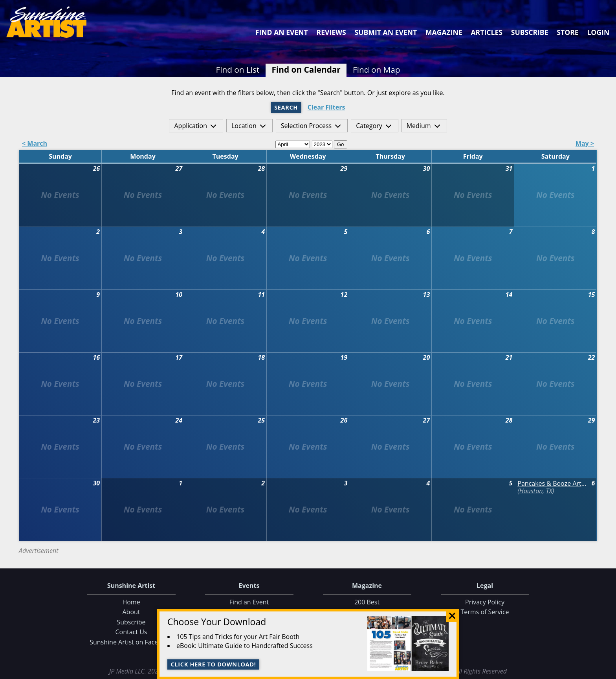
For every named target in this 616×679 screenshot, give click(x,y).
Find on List (237, 70)
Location (244, 126)
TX (549, 491)
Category (369, 126)
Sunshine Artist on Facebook (131, 642)
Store (567, 32)
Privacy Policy (485, 602)
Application (191, 126)
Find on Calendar (306, 70)
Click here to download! (214, 664)
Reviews (331, 32)
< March (35, 144)
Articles (486, 32)
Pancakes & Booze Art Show (552, 484)
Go (341, 144)
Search (286, 107)
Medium (419, 126)
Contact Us (131, 632)
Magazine (444, 32)
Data (607, 671)
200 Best (367, 602)
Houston (531, 491)
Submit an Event (386, 32)
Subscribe (530, 32)
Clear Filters (326, 107)
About (131, 612)
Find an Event (282, 32)
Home (131, 602)
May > (585, 144)
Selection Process (306, 126)
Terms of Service (485, 612)
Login (598, 32)
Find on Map (377, 70)
